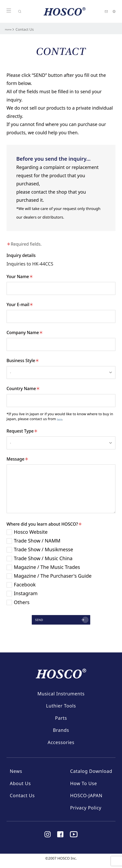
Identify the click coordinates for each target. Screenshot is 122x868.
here (61, 419)
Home (10, 29)
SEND (27, 622)
